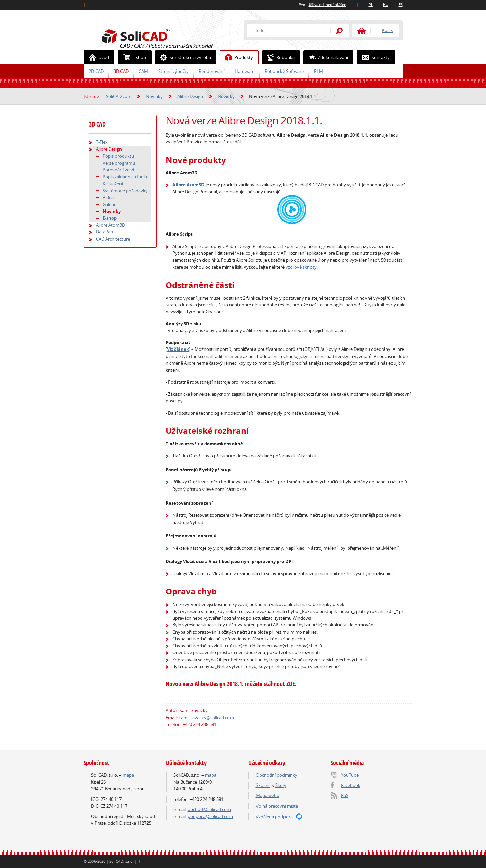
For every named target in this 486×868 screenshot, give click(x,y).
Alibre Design (190, 96)
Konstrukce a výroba (183, 57)
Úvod (97, 57)
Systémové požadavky (125, 191)
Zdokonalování (326, 57)
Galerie (110, 204)
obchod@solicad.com (209, 809)
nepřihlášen (328, 5)
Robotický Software (284, 71)
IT (139, 861)
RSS (345, 795)
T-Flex (102, 142)
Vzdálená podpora (274, 817)
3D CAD (121, 71)
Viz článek (178, 349)
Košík (387, 30)
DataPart (105, 232)
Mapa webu (268, 795)
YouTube (350, 775)
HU (386, 5)
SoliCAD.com (168, 37)
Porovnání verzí (118, 170)
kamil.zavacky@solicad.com (206, 718)
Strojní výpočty (173, 71)
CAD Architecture (113, 239)
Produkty (237, 57)
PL (371, 5)
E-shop (132, 57)
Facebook (351, 785)
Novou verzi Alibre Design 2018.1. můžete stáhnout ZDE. (231, 684)
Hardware (245, 71)
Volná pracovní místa (277, 806)
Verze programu (119, 163)
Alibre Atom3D (188, 185)
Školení (263, 785)
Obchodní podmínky (277, 775)
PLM (318, 71)
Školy (281, 785)
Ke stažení (113, 184)
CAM (143, 71)
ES (401, 5)
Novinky (154, 96)
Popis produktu (118, 156)
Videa (108, 197)
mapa (128, 775)
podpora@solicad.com (210, 816)
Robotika (278, 57)
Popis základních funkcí (126, 177)
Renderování (212, 71)
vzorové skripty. (302, 267)
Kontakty (373, 57)
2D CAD (96, 71)
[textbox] (285, 30)
